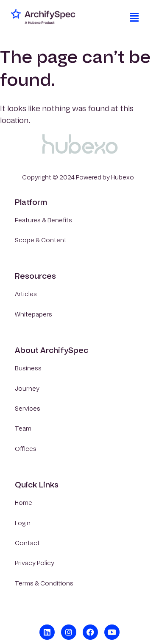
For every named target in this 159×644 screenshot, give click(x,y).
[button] (134, 17)
